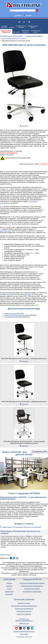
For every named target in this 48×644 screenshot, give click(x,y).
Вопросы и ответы (24, 603)
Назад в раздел (6, 555)
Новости (12, 27)
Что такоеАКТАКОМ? (4, 27)
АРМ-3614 (10, 294)
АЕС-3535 (10, 155)
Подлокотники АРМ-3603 (13, 317)
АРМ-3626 (27, 294)
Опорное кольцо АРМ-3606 (14, 313)
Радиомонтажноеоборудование (6, 31)
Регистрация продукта (24, 611)
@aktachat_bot (24, 623)
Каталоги (9, 586)
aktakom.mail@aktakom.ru (24, 621)
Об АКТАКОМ (9, 579)
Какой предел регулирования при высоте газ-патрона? (22, 527)
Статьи (9, 589)
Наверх (3, 547)
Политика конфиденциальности (24, 631)
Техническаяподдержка (25, 31)
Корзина (28, 16)
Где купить (16, 32)
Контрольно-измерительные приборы (32, 583)
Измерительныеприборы (21, 27)
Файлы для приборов (24, 614)
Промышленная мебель (32, 589)
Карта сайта (24, 634)
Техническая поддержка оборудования (24, 606)
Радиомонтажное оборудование (32, 586)
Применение (9, 592)
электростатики (6, 231)
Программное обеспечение (32, 592)
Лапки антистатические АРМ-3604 (16, 315)
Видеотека (9, 594)
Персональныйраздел (36, 31)
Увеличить (25, 126)
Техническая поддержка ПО (24, 609)
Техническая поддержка (24, 599)
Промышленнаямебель (33, 27)
